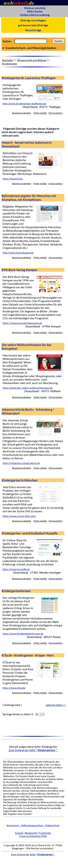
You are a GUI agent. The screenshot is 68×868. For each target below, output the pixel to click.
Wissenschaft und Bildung (32, 60)
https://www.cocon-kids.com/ (19, 516)
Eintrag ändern (56, 113)
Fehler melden (40, 113)
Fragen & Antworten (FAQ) (33, 836)
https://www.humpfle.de (16, 569)
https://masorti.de (13, 179)
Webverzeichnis (35, 8)
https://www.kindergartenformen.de (23, 634)
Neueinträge (33, 30)
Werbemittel (31, 833)
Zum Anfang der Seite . (33, 750)
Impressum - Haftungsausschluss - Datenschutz (33, 825)
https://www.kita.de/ (14, 688)
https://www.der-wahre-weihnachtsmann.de (27, 388)
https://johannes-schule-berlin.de (21, 463)
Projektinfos (45, 833)
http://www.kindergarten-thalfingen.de (24, 104)
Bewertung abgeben (22, 113)
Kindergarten (10, 64)
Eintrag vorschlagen (33, 20)
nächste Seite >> (56, 705)
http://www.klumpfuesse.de (18, 253)
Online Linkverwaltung (35, 15)
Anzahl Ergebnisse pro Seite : (33, 48)
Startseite (7, 60)
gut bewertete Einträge (33, 25)
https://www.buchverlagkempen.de (22, 323)
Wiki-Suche (35, 11)
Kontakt (19, 833)
